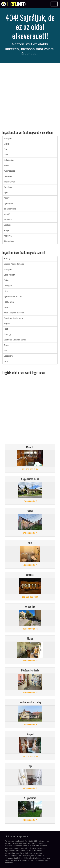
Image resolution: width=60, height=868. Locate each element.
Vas (6, 351)
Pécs (6, 155)
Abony (7, 198)
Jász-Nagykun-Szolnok (14, 313)
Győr (6, 193)
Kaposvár (8, 236)
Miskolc (7, 144)
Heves (7, 307)
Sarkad (7, 166)
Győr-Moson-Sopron (13, 296)
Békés (7, 280)
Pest (6, 329)
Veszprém (8, 356)
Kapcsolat (23, 836)
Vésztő (7, 214)
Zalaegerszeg (10, 209)
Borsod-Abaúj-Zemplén (14, 264)
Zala (6, 361)
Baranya (8, 259)
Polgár (7, 230)
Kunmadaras (10, 171)
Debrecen (8, 176)
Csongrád (8, 286)
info (16, 4)
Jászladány (9, 241)
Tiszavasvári (9, 182)
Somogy (8, 334)
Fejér (6, 291)
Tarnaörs (8, 220)
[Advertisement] (30, 97)
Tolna (6, 345)
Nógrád (7, 324)
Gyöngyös (8, 203)
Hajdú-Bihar (9, 302)
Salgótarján (9, 160)
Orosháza (8, 187)
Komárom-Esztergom (13, 318)
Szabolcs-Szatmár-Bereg (15, 340)
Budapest (8, 138)
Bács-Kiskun (9, 275)
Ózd (6, 149)
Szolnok (7, 225)
